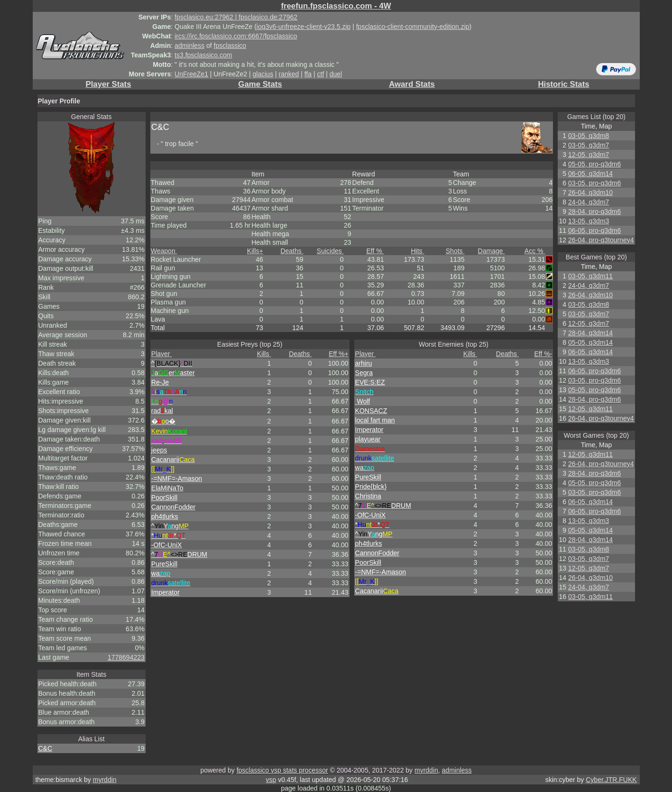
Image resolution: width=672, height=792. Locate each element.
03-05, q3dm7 (589, 145)
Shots (455, 251)
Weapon (164, 251)
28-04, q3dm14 (590, 333)
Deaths (292, 251)
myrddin (426, 770)
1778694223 (126, 657)
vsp (271, 780)
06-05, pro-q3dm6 (594, 230)
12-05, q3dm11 (590, 409)
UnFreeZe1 (191, 74)
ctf (321, 74)
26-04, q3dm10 (590, 193)
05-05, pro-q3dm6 (594, 164)
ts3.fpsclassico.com (203, 55)
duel (336, 74)
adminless (189, 46)
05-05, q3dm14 (590, 342)
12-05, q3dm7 (589, 155)
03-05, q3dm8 (589, 136)
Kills (255, 251)
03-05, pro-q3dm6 (594, 183)
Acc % (535, 251)
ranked (289, 74)
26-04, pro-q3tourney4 (601, 240)
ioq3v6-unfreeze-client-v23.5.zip (304, 27)
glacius (263, 74)
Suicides (330, 251)
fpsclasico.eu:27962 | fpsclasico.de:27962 (236, 17)
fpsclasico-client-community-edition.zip (413, 27)
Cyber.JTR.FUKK (611, 780)
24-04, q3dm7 (589, 202)
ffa (308, 74)
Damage (492, 251)
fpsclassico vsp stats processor (282, 770)
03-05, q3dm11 (590, 276)
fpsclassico (230, 46)
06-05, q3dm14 (590, 174)
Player (162, 354)
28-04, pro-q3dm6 (594, 212)
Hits (418, 251)
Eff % (375, 251)
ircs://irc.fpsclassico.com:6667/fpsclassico (236, 36)
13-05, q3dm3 (589, 221)
